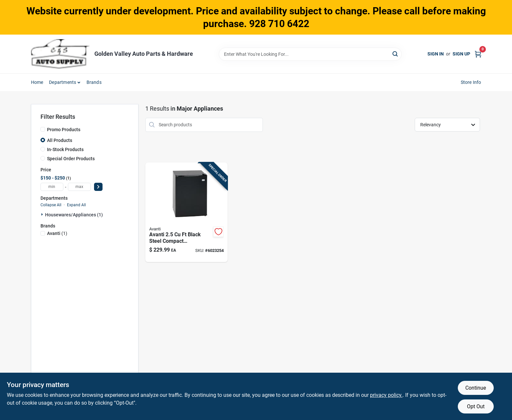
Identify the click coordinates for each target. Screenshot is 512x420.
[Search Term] (310, 54)
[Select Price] (98, 187)
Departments (63, 82)
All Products (60, 140)
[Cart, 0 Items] (478, 54)
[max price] (79, 187)
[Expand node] (43, 214)
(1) (57, 233)
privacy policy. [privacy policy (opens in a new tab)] (386, 395)
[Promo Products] (43, 129)
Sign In (436, 54)
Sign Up (461, 54)
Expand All (76, 205)
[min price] (52, 187)
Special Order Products (71, 159)
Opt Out (476, 406)
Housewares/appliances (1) (74, 215)
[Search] (396, 54)
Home (37, 82)
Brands (94, 82)
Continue (476, 388)
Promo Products (64, 130)
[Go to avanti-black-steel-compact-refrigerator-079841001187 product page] (186, 212)
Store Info (471, 82)
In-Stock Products (65, 149)
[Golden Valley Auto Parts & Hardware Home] (60, 54)
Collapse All (51, 205)
